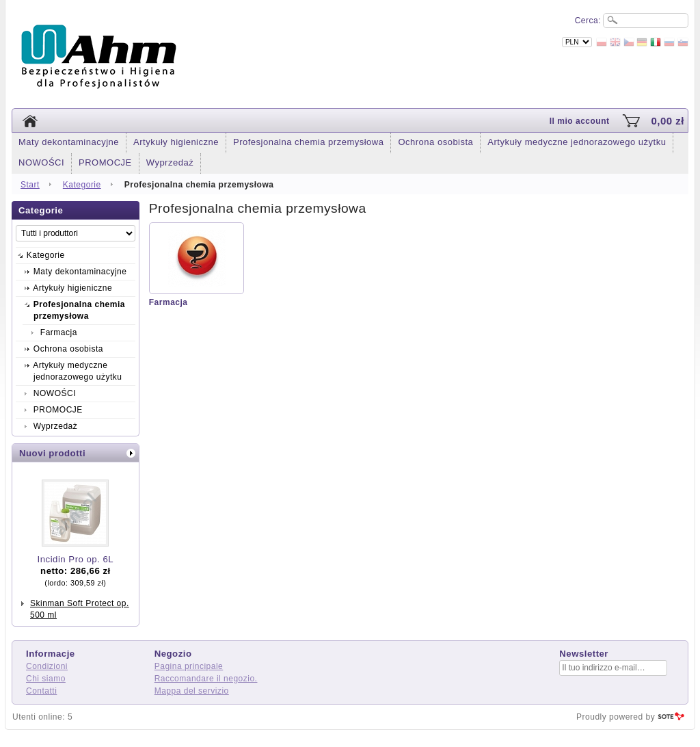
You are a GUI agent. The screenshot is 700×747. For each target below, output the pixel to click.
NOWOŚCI (41, 162)
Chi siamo (46, 679)
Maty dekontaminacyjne (69, 142)
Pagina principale (189, 666)
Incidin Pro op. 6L (76, 559)
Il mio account (580, 121)
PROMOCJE (105, 162)
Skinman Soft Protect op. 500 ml (80, 609)
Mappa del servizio (192, 691)
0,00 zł (668, 121)
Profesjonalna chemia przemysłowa (308, 142)
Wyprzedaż (170, 162)
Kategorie (82, 185)
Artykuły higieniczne (176, 142)
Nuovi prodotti (52, 453)
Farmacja (169, 302)
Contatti (41, 691)
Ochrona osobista (435, 142)
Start (30, 185)
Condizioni (47, 666)
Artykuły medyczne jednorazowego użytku (577, 142)
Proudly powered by (616, 717)
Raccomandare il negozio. (206, 679)
